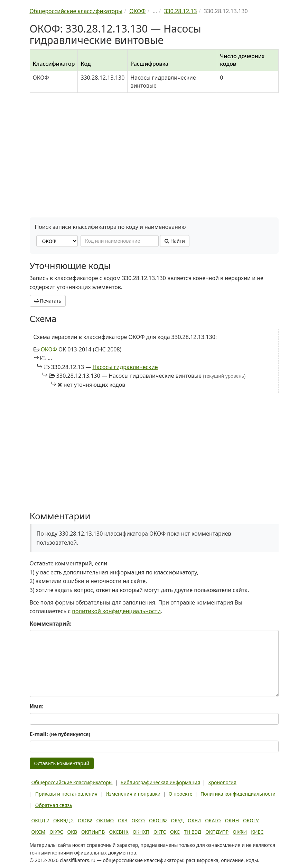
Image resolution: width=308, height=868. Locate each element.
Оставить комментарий (62, 763)
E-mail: (60, 734)
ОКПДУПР (217, 832)
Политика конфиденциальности (238, 794)
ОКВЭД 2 (63, 820)
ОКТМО (105, 820)
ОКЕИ (194, 820)
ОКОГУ (251, 820)
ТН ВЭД (193, 832)
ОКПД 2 (40, 820)
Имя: (37, 706)
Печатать (48, 301)
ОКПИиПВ (93, 832)
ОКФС (56, 832)
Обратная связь (54, 805)
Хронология (222, 782)
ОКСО (138, 820)
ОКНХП (141, 832)
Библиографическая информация (160, 782)
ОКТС (160, 832)
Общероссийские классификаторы (72, 782)
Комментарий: (51, 624)
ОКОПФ (158, 820)
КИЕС (257, 832)
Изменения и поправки (133, 794)
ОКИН (232, 820)
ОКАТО (213, 820)
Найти (175, 241)
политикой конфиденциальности (116, 611)
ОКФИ (240, 832)
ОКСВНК (119, 832)
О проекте (181, 794)
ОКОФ (49, 349)
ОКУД (178, 820)
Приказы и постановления (66, 794)
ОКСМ (39, 832)
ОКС (175, 832)
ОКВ (72, 832)
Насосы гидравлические (125, 367)
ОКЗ (123, 820)
